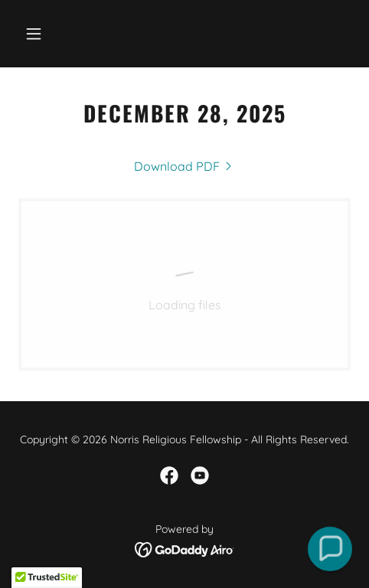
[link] (184, 166)
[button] (43, 34)
